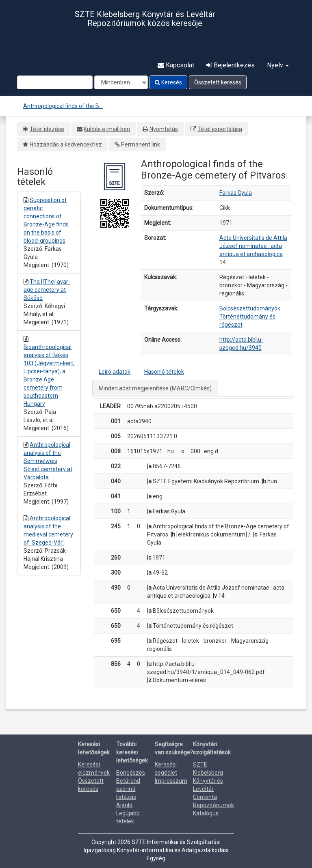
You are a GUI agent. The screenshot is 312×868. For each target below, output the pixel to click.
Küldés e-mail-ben (107, 129)
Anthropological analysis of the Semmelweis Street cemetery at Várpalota (48, 461)
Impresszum (171, 781)
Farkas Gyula (236, 193)
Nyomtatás (164, 129)
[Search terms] (55, 82)
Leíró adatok (115, 372)
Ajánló (124, 805)
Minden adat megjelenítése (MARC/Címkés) (155, 388)
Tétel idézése (47, 129)
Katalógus (206, 813)
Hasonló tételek (164, 372)
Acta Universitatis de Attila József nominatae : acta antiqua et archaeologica (253, 246)
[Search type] (121, 82)
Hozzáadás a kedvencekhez (66, 144)
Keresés (168, 82)
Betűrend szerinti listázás (128, 789)
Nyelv (278, 65)
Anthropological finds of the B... (63, 106)
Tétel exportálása (220, 129)
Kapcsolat (176, 65)
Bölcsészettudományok (250, 308)
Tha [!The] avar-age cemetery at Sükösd (47, 290)
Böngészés (131, 773)
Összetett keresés (218, 82)
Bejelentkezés (231, 65)
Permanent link (141, 144)
